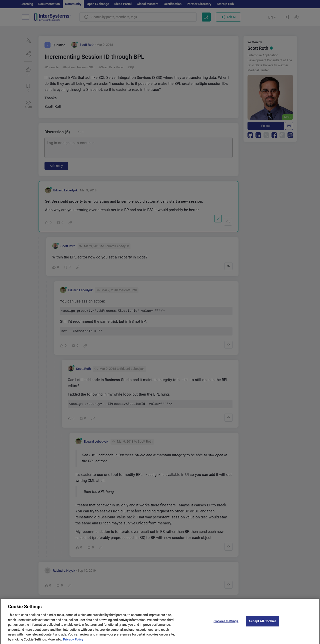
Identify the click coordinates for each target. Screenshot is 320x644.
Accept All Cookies (262, 625)
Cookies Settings (226, 625)
